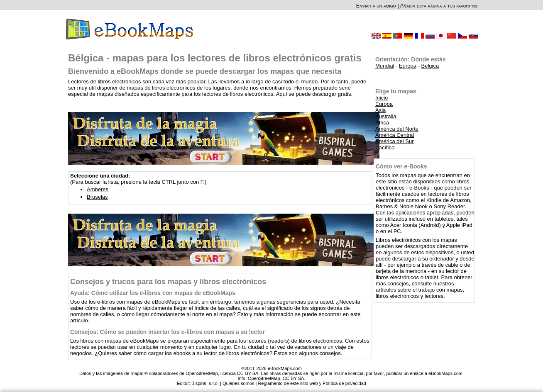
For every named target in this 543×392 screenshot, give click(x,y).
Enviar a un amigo (376, 6)
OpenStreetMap (264, 378)
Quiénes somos (238, 383)
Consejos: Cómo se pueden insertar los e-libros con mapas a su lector (168, 332)
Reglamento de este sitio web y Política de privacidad (312, 383)
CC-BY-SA (294, 378)
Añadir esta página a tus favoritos (439, 6)
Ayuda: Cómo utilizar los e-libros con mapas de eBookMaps (153, 293)
